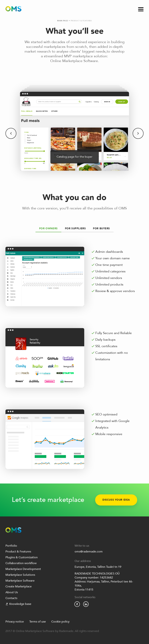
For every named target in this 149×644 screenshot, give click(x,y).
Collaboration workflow (21, 563)
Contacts (11, 598)
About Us (12, 592)
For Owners (48, 228)
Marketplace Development (23, 569)
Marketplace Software (20, 581)
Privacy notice (15, 622)
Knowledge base (18, 604)
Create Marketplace (19, 586)
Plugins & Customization (22, 557)
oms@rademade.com (89, 552)
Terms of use (38, 622)
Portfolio (11, 546)
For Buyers (101, 228)
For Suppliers (75, 228)
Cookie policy (60, 622)
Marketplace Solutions (20, 575)
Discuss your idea (116, 500)
